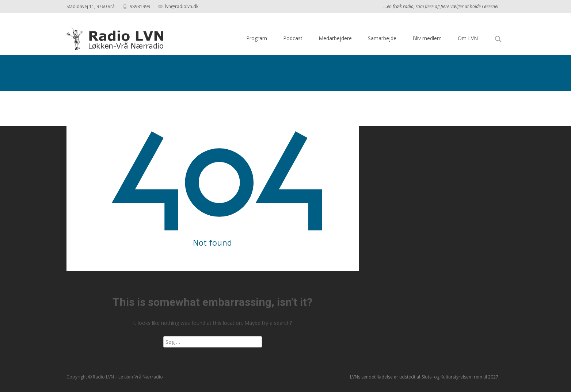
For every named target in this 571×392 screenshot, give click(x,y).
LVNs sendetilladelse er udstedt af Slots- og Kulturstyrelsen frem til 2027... (426, 377)
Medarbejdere (335, 38)
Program (257, 38)
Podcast (293, 38)
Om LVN (468, 38)
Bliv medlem (427, 38)
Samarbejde (382, 38)
